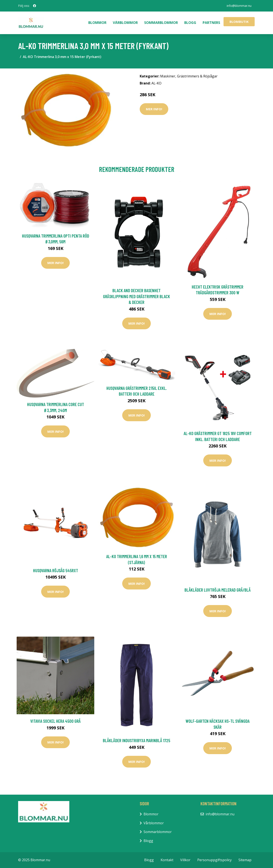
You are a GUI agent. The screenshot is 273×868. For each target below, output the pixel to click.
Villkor (185, 860)
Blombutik (239, 22)
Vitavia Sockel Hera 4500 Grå (55, 721)
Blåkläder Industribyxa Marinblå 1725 (136, 740)
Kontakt (167, 860)
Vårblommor (125, 23)
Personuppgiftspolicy (214, 860)
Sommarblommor (161, 23)
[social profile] (35, 6)
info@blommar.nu (239, 6)
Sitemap (245, 860)
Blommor (97, 23)
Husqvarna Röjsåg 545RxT (56, 570)
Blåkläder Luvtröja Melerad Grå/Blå (218, 590)
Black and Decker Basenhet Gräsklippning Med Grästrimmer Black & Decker (136, 296)
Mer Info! (154, 109)
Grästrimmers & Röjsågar (197, 76)
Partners (211, 23)
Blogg (190, 23)
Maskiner (168, 76)
